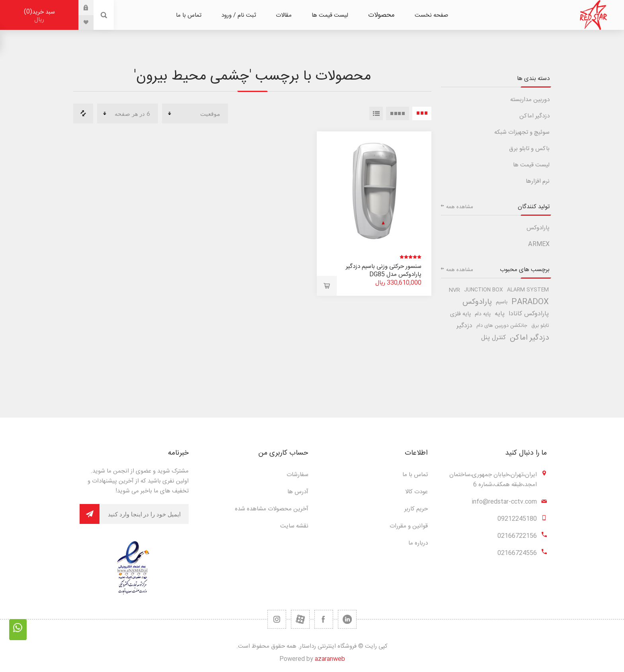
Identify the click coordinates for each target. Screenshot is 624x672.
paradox (530, 302)
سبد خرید (39, 16)
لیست (376, 113)
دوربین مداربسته (530, 100)
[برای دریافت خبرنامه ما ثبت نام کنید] (144, 514)
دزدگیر (464, 326)
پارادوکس (538, 228)
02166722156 (517, 536)
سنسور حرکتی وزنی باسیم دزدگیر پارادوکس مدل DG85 (384, 271)
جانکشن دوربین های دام (502, 326)
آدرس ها (298, 492)
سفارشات (297, 475)
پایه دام (483, 314)
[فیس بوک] (324, 619)
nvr (454, 290)
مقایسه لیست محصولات (83, 113)
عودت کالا (416, 492)
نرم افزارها (538, 181)
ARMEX (539, 244)
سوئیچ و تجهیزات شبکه (522, 132)
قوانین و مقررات (409, 526)
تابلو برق (540, 326)
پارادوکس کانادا (529, 314)
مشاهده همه (460, 207)
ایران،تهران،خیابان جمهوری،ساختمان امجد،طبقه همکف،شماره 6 (493, 480)
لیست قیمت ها (531, 165)
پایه (500, 314)
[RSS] (277, 619)
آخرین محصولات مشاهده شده (272, 509)
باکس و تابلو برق (529, 149)
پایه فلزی (460, 314)
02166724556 (517, 553)
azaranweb (330, 659)
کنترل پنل (493, 338)
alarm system (528, 290)
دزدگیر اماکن (534, 116)
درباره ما (418, 543)
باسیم (502, 302)
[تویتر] (347, 619)
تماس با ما (415, 475)
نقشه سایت (294, 526)
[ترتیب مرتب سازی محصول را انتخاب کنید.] (195, 113)
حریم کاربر (416, 509)
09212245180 (517, 519)
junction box (484, 290)
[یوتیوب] (300, 619)
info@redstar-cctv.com (504, 502)
